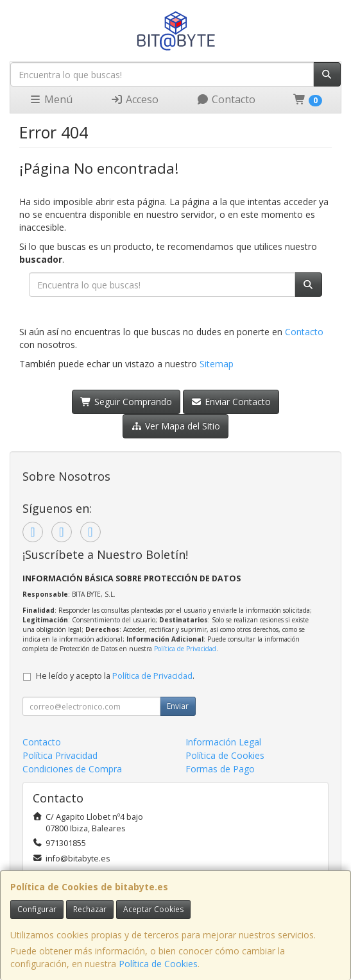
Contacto (226, 99)
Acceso (134, 99)
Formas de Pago (220, 769)
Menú (51, 99)
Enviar (178, 706)
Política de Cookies (158, 964)
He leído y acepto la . (115, 676)
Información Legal (223, 742)
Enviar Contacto (231, 402)
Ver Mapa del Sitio (175, 426)
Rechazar (90, 909)
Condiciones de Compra (72, 769)
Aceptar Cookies (153, 909)
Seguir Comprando (126, 402)
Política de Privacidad (185, 649)
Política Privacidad (60, 755)
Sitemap (217, 364)
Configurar (37, 909)
